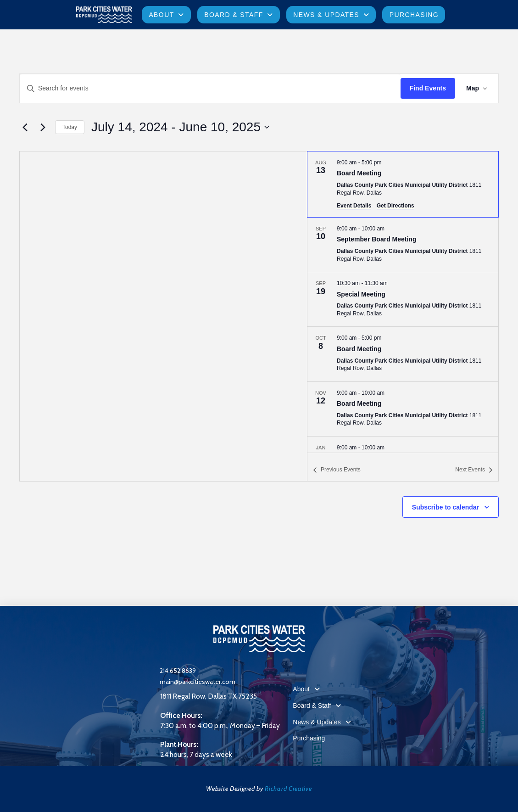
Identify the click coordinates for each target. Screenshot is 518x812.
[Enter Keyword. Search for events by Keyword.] (210, 88)
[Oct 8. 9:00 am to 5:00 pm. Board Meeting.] (403, 354)
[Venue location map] (163, 316)
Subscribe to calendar (446, 507)
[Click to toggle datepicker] (180, 127)
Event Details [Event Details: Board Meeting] (354, 206)
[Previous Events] (25, 127)
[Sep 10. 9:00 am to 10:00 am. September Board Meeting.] (403, 245)
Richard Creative (288, 789)
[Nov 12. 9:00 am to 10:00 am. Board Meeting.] (403, 409)
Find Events (428, 88)
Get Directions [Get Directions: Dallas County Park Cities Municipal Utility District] (395, 206)
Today (70, 127)
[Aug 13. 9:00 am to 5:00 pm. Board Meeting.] (403, 184)
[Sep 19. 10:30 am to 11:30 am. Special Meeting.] (403, 299)
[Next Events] (43, 127)
